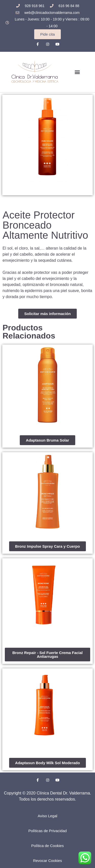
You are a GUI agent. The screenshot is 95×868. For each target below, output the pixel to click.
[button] (77, 72)
